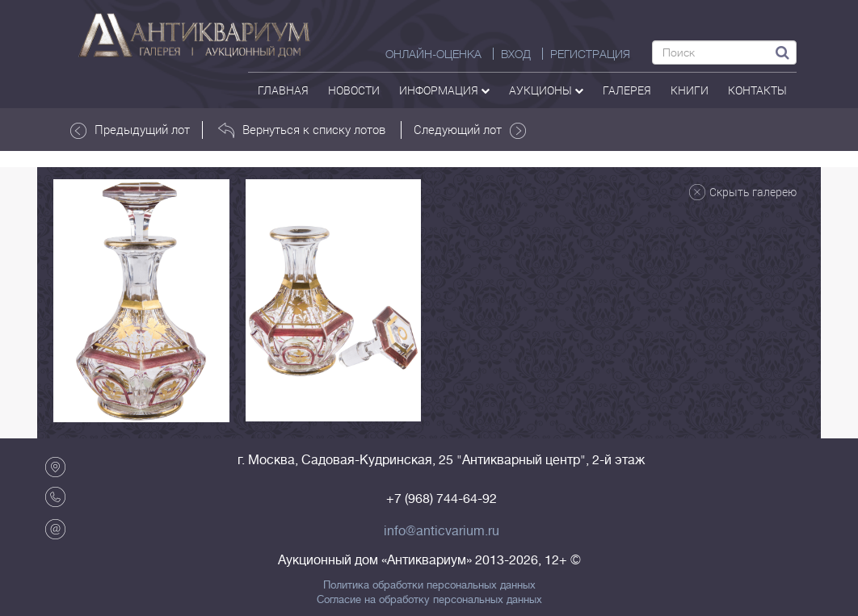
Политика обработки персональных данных (429, 585)
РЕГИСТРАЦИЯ (590, 54)
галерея (627, 90)
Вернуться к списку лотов (302, 130)
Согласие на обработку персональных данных (429, 600)
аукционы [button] (546, 90)
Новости (354, 90)
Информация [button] (444, 90)
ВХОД (516, 54)
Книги (690, 90)
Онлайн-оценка (433, 54)
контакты (757, 90)
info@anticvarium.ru (442, 531)
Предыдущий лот (130, 130)
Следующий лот (470, 130)
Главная (283, 90)
